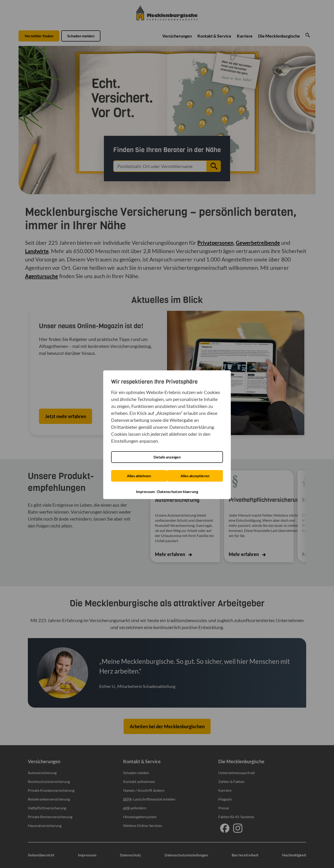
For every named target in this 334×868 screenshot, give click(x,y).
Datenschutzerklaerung (178, 491)
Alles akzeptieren (195, 476)
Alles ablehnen (139, 476)
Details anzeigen (167, 457)
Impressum (145, 491)
